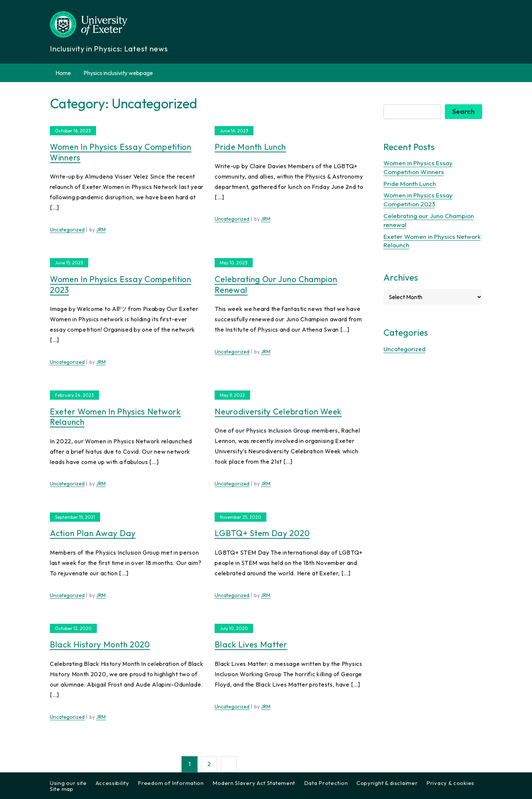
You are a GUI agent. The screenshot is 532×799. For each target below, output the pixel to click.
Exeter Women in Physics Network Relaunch (115, 417)
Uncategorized (67, 230)
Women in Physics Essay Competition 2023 (121, 285)
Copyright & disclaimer (387, 783)
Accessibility (112, 783)
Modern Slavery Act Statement (254, 783)
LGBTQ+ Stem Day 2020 (262, 533)
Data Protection (326, 783)
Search (463, 111)
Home (63, 73)
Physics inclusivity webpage (118, 73)
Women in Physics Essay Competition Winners (121, 152)
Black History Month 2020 (100, 644)
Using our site (68, 783)
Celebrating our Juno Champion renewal (276, 285)
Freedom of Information (171, 783)
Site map (62, 789)
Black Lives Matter (251, 644)
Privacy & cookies (450, 783)
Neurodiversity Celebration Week (278, 412)
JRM (101, 230)
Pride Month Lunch (250, 147)
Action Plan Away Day (93, 533)
